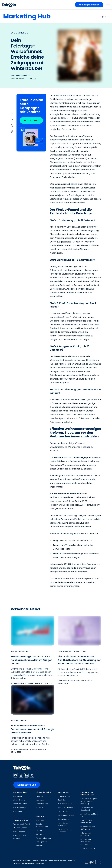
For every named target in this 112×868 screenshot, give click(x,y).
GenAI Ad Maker (20, 804)
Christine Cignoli (21, 749)
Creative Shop (19, 808)
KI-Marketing (18, 720)
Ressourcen (64, 792)
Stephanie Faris (67, 680)
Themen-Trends (20, 828)
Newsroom (40, 800)
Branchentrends (20, 651)
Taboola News (42, 804)
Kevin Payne (19, 683)
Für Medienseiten (44, 792)
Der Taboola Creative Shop (64, 136)
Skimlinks (39, 808)
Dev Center (63, 811)
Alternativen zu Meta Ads (89, 815)
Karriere (39, 830)
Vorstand (40, 846)
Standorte (40, 834)
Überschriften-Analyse (20, 837)
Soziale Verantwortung (42, 825)
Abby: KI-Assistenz (21, 800)
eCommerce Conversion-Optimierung (86, 842)
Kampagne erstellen (89, 5)
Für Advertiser (20, 792)
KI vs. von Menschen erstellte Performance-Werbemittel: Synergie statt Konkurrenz (33, 729)
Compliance (63, 819)
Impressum (40, 863)
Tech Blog (62, 800)
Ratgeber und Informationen (87, 794)
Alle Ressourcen (65, 804)
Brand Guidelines (65, 808)
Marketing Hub (27, 16)
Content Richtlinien (66, 815)
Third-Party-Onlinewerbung (23, 863)
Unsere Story (41, 820)
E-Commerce (19, 33)
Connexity (18, 811)
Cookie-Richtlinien (40, 860)
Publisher (40, 796)
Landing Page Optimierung (86, 822)
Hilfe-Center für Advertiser (65, 824)
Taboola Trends (21, 820)
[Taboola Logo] (9, 5)
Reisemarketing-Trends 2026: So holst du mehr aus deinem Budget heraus (31, 660)
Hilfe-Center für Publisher (65, 831)
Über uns (40, 816)
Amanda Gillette (21, 76)
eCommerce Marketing (86, 834)
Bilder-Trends (19, 832)
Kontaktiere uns (27, 785)
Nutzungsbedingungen (57, 860)
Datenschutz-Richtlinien (22, 860)
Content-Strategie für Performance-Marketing (90, 801)
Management (42, 842)
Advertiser (18, 796)
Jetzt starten (31, 120)
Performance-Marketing (72, 651)
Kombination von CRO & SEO (88, 828)
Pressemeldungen (44, 838)
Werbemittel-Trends (22, 824)
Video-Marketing (88, 848)
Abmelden (72, 860)
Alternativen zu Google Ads (87, 809)
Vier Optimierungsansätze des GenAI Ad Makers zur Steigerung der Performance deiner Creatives (79, 660)
